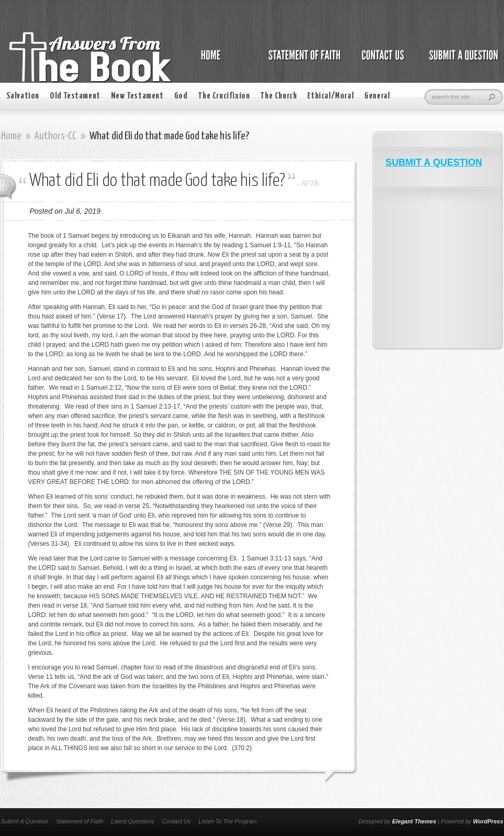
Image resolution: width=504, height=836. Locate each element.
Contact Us (176, 821)
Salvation (23, 96)
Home (11, 136)
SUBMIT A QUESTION (434, 162)
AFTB (310, 184)
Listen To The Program (227, 821)
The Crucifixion (224, 96)
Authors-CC (55, 136)
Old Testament (75, 96)
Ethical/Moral (331, 96)
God (181, 96)
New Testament (137, 96)
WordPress (488, 821)
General (377, 96)
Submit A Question (25, 821)
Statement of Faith (80, 821)
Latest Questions (133, 821)
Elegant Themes (414, 821)
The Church (278, 96)
